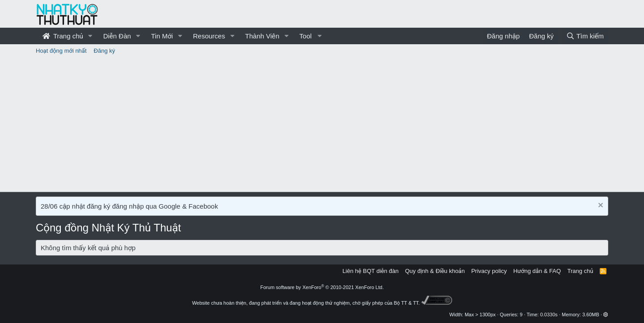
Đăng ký (105, 51)
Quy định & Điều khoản (435, 271)
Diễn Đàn (117, 36)
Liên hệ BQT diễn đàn (371, 271)
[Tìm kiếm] (585, 36)
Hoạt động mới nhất (61, 51)
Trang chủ (63, 36)
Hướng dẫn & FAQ (537, 271)
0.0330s (549, 315)
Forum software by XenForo (322, 287)
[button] (90, 36)
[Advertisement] (322, 125)
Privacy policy (489, 271)
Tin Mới (162, 36)
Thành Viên (262, 36)
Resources (209, 36)
